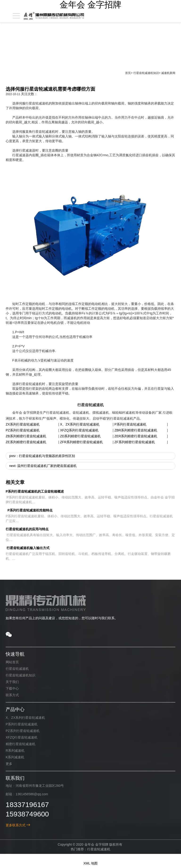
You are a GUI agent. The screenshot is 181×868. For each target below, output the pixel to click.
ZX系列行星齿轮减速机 (23, 424)
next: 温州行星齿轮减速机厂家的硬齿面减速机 (43, 466)
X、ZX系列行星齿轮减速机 (80, 424)
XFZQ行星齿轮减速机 (22, 737)
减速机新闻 (168, 73)
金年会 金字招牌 (90, 5)
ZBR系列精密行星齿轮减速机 (136, 430)
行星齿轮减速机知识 (146, 73)
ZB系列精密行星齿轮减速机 (26, 436)
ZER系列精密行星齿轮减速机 (136, 436)
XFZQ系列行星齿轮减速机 (79, 430)
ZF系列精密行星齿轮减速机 (134, 442)
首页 (128, 73)
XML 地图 (90, 863)
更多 (9, 764)
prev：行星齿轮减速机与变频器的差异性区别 (42, 456)
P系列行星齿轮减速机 (130, 424)
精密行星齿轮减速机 (21, 744)
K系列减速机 (15, 757)
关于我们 (12, 682)
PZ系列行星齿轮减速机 (23, 430)
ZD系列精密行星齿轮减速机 (80, 436)
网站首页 (12, 662)
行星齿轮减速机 (17, 669)
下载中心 (12, 688)
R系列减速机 (15, 751)
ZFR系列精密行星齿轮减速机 (81, 442)
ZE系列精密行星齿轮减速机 (26, 442)
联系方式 (12, 695)
